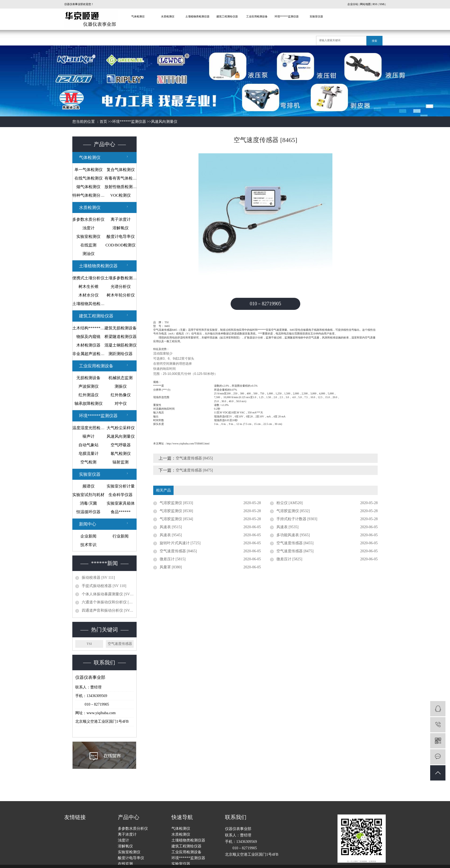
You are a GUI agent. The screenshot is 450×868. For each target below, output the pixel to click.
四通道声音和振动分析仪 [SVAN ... (108, 610)
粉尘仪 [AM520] (290, 503)
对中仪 (121, 403)
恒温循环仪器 (88, 512)
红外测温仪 (89, 395)
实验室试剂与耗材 (88, 495)
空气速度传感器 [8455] (194, 458)
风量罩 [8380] (171, 567)
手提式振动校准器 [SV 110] (104, 586)
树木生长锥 (89, 287)
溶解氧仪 (121, 228)
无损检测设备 (88, 378)
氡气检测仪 (121, 454)
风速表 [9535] (288, 527)
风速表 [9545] (171, 535)
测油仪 (89, 254)
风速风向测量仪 (164, 122)
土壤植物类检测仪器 (197, 16)
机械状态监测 (121, 378)
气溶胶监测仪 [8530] (176, 511)
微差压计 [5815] (173, 559)
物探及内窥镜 (88, 337)
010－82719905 (265, 304)
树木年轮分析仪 (121, 295)
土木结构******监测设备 (88, 328)
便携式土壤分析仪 (88, 278)
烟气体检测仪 (88, 187)
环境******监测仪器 (287, 16)
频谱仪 (89, 486)
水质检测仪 (168, 16)
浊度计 (89, 228)
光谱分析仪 (121, 287)
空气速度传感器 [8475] (194, 470)
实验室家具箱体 (121, 503)
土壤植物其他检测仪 (88, 304)
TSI (89, 644)
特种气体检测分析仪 (88, 195)
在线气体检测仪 (89, 178)
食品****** (121, 512)
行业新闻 (121, 536)
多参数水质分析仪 (88, 219)
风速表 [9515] (171, 527)
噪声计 (89, 436)
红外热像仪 (121, 395)
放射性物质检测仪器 (121, 187)
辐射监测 (121, 462)
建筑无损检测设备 (121, 328)
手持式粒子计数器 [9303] (297, 519)
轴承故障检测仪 (89, 403)
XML (382, 4)
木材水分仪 (89, 295)
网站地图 (365, 4)
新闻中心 (88, 524)
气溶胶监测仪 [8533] (176, 503)
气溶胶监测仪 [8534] (176, 519)
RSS (375, 4)
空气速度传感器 (120, 644)
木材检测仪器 (88, 345)
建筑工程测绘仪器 (227, 16)
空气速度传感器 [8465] (178, 551)
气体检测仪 (138, 16)
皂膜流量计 (89, 454)
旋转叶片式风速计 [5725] (180, 543)
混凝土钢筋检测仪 (121, 345)
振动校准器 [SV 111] (98, 578)
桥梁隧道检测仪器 (121, 337)
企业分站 (353, 4)
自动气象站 (89, 445)
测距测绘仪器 (121, 354)
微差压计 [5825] (289, 559)
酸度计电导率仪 (121, 237)
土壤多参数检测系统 (121, 278)
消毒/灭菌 (88, 503)
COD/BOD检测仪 (121, 245)
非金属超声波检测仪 (88, 354)
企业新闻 (88, 536)
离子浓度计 (121, 219)
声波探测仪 (89, 386)
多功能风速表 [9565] (293, 535)
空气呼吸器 (121, 445)
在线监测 (88, 245)
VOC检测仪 (121, 195)
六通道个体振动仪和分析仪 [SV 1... (108, 602)
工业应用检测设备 (257, 16)
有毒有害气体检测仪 (121, 178)
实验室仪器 (316, 16)
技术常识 (88, 545)
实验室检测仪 (88, 237)
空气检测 (88, 462)
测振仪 (121, 386)
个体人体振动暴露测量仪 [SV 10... (108, 594)
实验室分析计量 (121, 486)
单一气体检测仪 (89, 170)
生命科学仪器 (121, 495)
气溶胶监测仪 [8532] (293, 511)
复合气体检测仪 (121, 170)
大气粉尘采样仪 (121, 428)
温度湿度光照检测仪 (88, 428)
